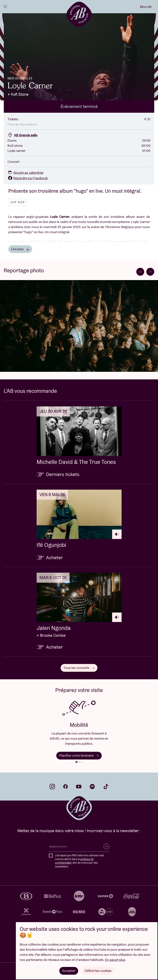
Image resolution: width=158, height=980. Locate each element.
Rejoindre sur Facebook (28, 178)
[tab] (76, 762)
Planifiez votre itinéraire (79, 755)
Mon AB (146, 7)
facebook (66, 787)
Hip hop (18, 202)
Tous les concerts (79, 668)
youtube (79, 787)
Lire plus (20, 249)
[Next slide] (150, 272)
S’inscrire (106, 846)
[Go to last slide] (140, 272)
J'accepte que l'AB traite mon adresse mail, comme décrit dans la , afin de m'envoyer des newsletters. (80, 861)
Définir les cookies (98, 971)
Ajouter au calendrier (26, 173)
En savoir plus (115, 960)
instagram (52, 787)
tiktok (106, 787)
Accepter (69, 971)
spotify (92, 787)
